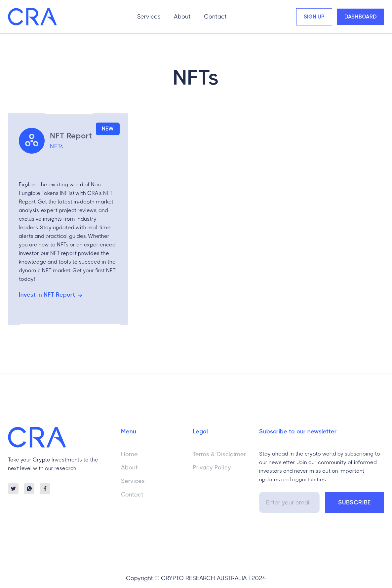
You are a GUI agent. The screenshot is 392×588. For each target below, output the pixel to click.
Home (129, 454)
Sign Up (314, 17)
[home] (32, 17)
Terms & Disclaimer (219, 454)
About (182, 17)
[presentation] (309, 533)
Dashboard (361, 17)
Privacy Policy (212, 467)
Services (149, 17)
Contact (215, 17)
